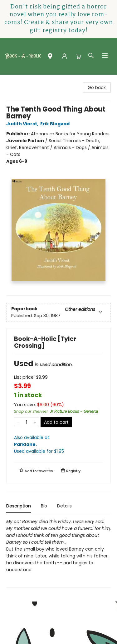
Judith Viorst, (23, 124)
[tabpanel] (58, 553)
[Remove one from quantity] (18, 422)
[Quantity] (27, 422)
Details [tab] (64, 506)
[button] (50, 57)
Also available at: (58, 444)
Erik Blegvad (56, 124)
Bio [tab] (44, 506)
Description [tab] (19, 506)
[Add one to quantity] (35, 422)
